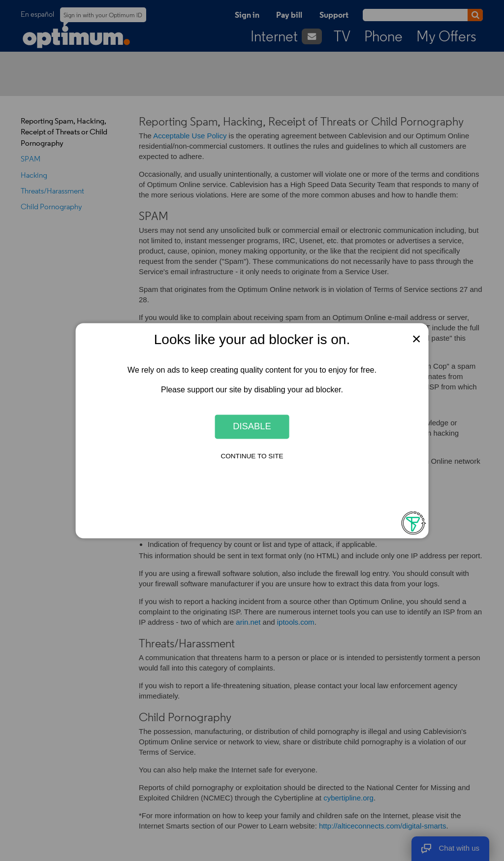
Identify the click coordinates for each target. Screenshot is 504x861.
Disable (252, 427)
